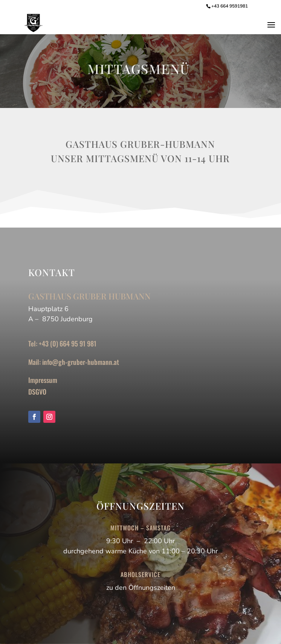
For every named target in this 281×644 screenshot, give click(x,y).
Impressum (43, 380)
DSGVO (37, 392)
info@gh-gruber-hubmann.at (81, 362)
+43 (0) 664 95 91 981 (68, 343)
